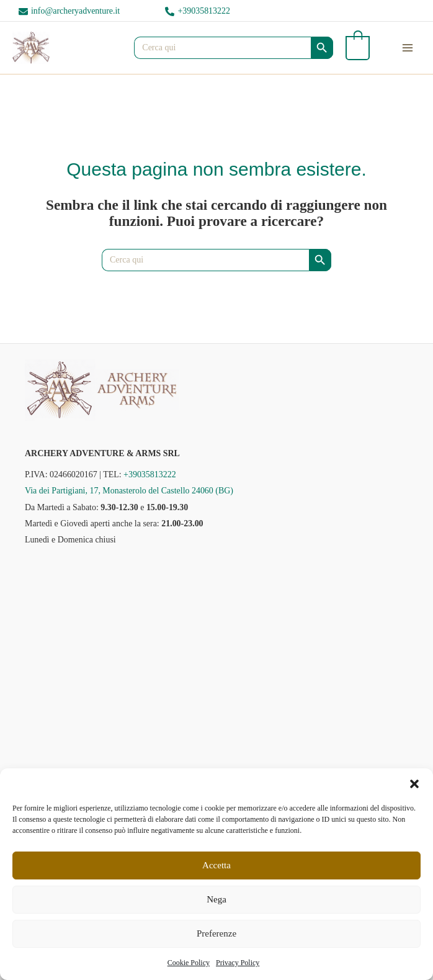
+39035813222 (150, 474)
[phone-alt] (198, 11)
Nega (216, 899)
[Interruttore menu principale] (408, 48)
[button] (414, 784)
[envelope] (69, 11)
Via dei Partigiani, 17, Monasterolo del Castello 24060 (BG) (129, 491)
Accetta (216, 865)
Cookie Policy (189, 963)
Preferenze (216, 933)
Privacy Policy (238, 963)
